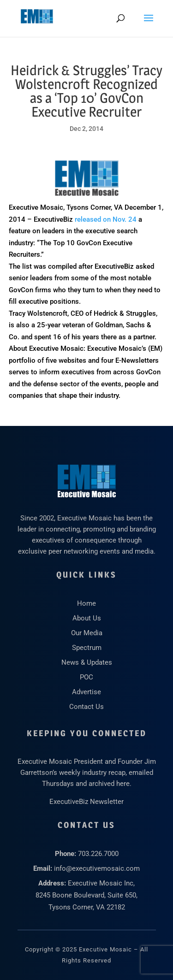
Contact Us (86, 707)
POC (86, 677)
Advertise (86, 692)
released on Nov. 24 (106, 219)
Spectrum (87, 648)
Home (86, 603)
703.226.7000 (98, 854)
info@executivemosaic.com (97, 868)
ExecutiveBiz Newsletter (86, 802)
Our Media (87, 633)
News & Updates (87, 662)
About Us (87, 618)
